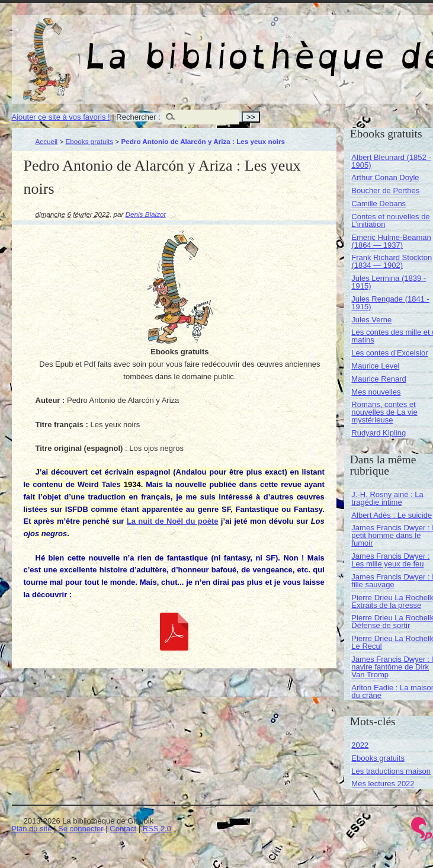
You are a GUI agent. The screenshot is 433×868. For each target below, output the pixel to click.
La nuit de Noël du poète (173, 521)
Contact (123, 829)
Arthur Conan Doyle (385, 177)
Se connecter (81, 829)
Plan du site (32, 829)
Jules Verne (371, 320)
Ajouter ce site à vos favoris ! (61, 117)
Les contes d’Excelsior (389, 353)
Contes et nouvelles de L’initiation (390, 220)
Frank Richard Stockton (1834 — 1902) (392, 261)
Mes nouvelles (376, 392)
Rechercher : (138, 117)
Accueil (47, 141)
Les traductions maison (391, 771)
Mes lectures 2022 (383, 784)
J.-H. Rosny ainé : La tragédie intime (387, 498)
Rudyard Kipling (379, 433)
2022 (360, 745)
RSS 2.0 (157, 829)
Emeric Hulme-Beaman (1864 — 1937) (391, 241)
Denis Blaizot (146, 214)
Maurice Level (375, 366)
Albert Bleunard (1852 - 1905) (391, 161)
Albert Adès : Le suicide (392, 515)
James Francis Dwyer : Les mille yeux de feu (390, 560)
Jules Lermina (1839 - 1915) (389, 282)
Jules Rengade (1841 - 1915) (390, 303)
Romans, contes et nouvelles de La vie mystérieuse (384, 412)
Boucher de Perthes (385, 190)
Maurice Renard (379, 379)
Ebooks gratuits (90, 141)
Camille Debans (379, 204)
